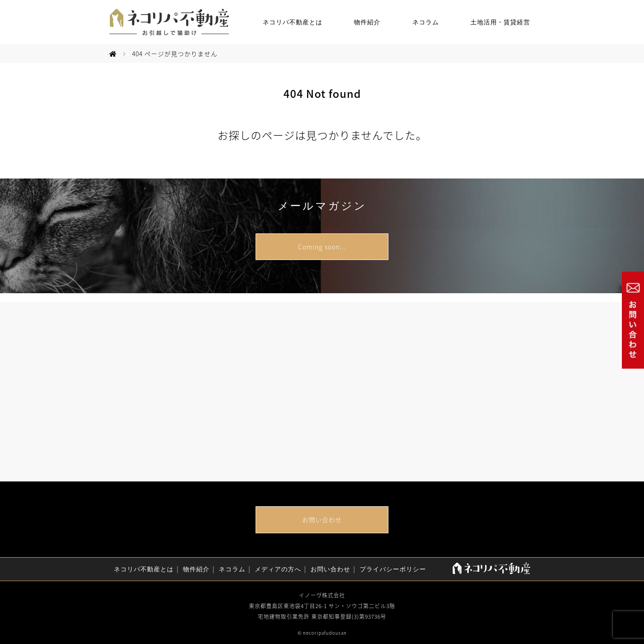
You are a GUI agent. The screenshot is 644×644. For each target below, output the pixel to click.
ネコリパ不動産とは (293, 22)
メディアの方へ (278, 569)
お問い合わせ (322, 520)
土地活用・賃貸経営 (500, 22)
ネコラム (426, 22)
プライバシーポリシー (393, 569)
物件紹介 (367, 22)
